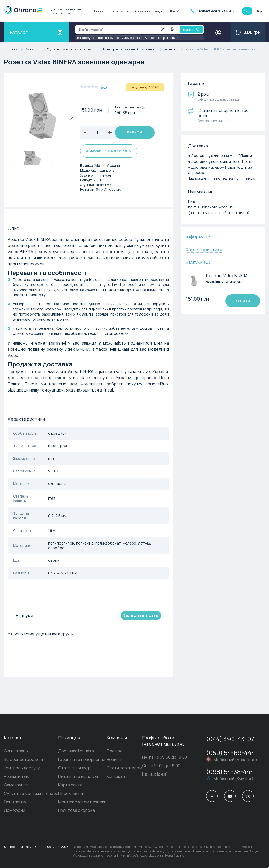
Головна (15, 49)
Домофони (14, 810)
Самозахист (16, 785)
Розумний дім (17, 776)
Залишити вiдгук (141, 615)
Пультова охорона (77, 810)
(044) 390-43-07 (230, 739)
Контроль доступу (22, 768)
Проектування (72, 793)
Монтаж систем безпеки (82, 802)
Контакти (120, 11)
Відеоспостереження (160, 38)
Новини (114, 759)
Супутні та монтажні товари (75, 49)
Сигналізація (16, 751)
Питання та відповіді (78, 776)
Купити (135, 132)
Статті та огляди (149, 11)
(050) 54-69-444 (231, 753)
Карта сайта (70, 785)
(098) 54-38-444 (230, 772)
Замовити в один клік (109, 151)
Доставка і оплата (76, 751)
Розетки (175, 49)
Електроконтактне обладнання (134, 49)
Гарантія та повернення (82, 759)
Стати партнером (124, 768)
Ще (174, 11)
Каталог (36, 49)
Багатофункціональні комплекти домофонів (108, 38)
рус (260, 11)
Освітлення (15, 802)
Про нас (99, 11)
